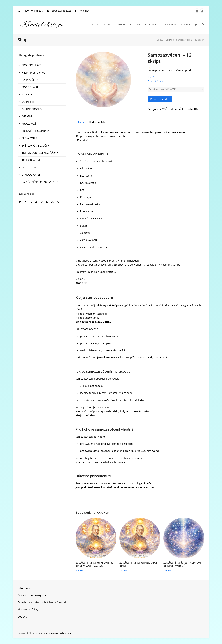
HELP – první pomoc (33, 73)
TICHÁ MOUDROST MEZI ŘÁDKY (40, 153)
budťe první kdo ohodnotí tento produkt (171, 70)
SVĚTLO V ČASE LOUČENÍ (36, 146)
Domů (160, 40)
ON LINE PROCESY (32, 109)
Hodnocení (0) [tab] (97, 122)
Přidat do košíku (160, 99)
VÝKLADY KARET (31, 175)
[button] (196, 24)
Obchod (170, 40)
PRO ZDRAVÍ (29, 124)
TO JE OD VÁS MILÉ (32, 160)
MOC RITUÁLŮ (30, 87)
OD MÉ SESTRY (30, 102)
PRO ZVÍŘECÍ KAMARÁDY (36, 131)
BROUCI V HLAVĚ (31, 65)
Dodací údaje (155, 81)
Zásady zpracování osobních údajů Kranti (42, 602)
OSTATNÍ (27, 116)
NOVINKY (27, 95)
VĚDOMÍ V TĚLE (31, 167)
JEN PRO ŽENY (30, 80)
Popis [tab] (81, 122)
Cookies (22, 617)
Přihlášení (85, 11)
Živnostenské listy (28, 610)
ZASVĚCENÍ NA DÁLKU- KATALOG (179, 109)
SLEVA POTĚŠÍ (30, 138)
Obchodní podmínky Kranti (33, 595)
